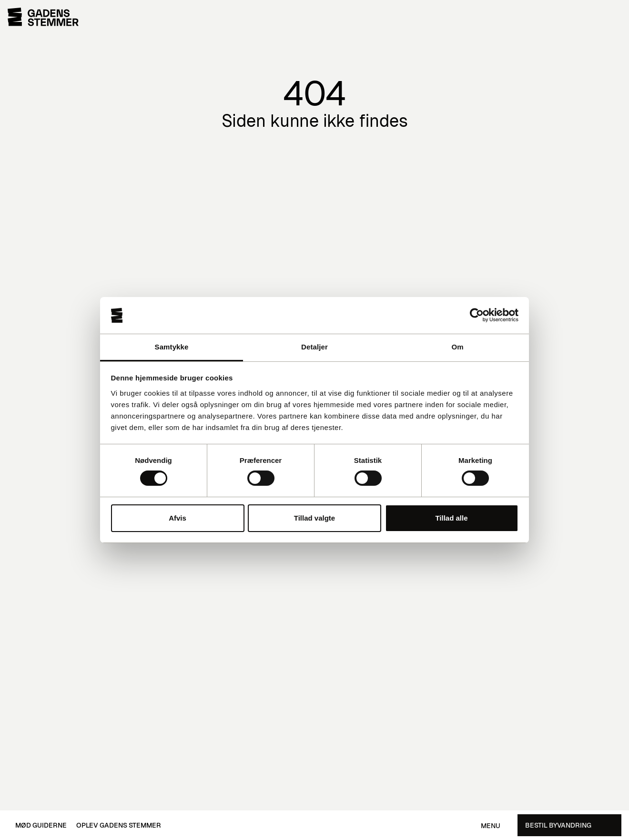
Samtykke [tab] (172, 347)
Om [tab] (457, 347)
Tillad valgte (314, 518)
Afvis (178, 518)
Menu (491, 826)
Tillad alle (451, 518)
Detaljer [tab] (314, 347)
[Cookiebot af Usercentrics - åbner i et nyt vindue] (477, 315)
